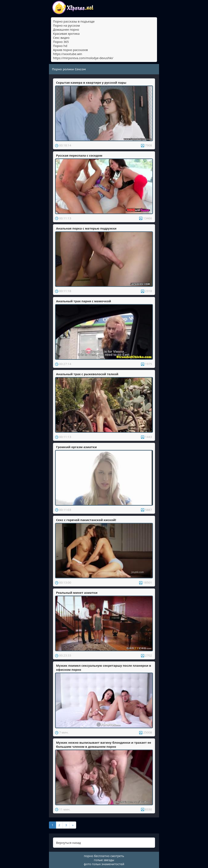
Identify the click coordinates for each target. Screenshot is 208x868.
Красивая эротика (66, 34)
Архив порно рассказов (70, 50)
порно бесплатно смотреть (104, 856)
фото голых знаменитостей (104, 864)
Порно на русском (66, 25)
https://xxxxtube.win (68, 54)
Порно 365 (61, 42)
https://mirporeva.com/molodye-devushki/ (83, 58)
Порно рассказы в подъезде (74, 21)
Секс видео (61, 38)
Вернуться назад (68, 843)
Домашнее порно (66, 29)
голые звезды (104, 860)
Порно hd (60, 46)
